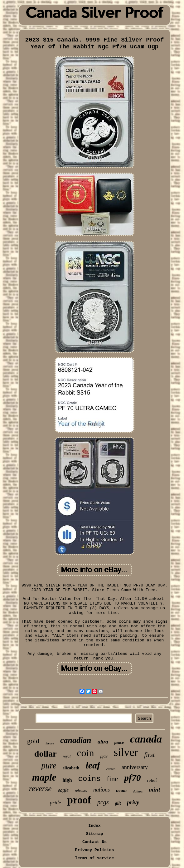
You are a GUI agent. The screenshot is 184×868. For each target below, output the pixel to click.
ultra (103, 742)
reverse (40, 789)
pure (49, 766)
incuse (50, 743)
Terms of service (95, 858)
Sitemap (95, 834)
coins (90, 779)
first (149, 755)
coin (85, 753)
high (67, 780)
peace (119, 742)
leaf (93, 765)
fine (113, 779)
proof (79, 800)
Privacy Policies (95, 850)
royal (67, 756)
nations (102, 790)
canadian (76, 740)
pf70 (132, 778)
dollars (138, 791)
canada (146, 739)
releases (81, 791)
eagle (63, 790)
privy (133, 802)
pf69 (104, 756)
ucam (121, 790)
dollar (46, 754)
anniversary (135, 767)
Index (94, 826)
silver (126, 752)
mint (154, 790)
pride (56, 803)
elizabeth (71, 768)
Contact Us (94, 842)
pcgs (103, 802)
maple (44, 777)
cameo (111, 769)
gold (33, 741)
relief (152, 780)
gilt (118, 803)
